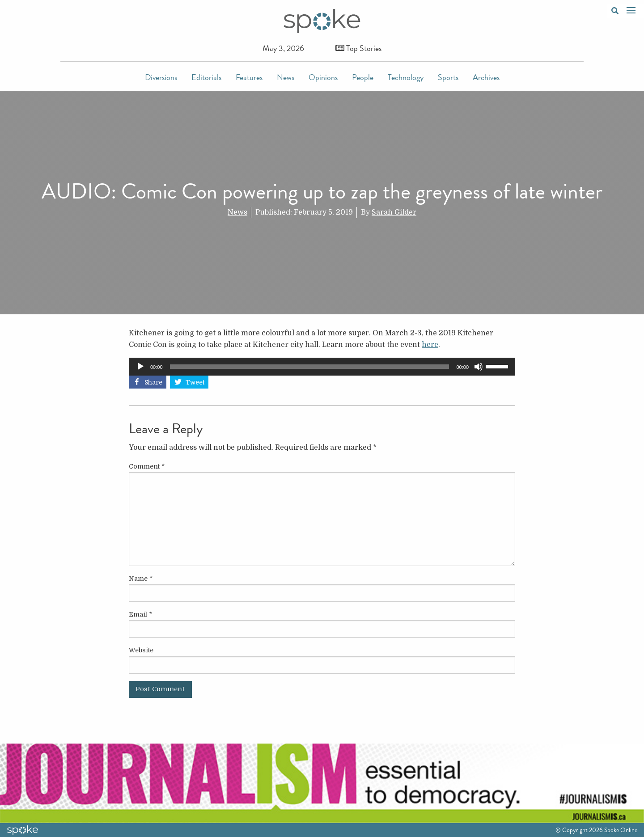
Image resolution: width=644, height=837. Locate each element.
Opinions (323, 77)
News (286, 77)
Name (141, 579)
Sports (448, 77)
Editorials (206, 77)
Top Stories (358, 48)
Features (249, 77)
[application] (322, 367)
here (430, 345)
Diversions (161, 77)
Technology (406, 77)
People (363, 77)
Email (140, 614)
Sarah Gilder (394, 212)
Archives (486, 77)
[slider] (310, 367)
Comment (147, 466)
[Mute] (479, 367)
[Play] (140, 367)
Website (141, 650)
